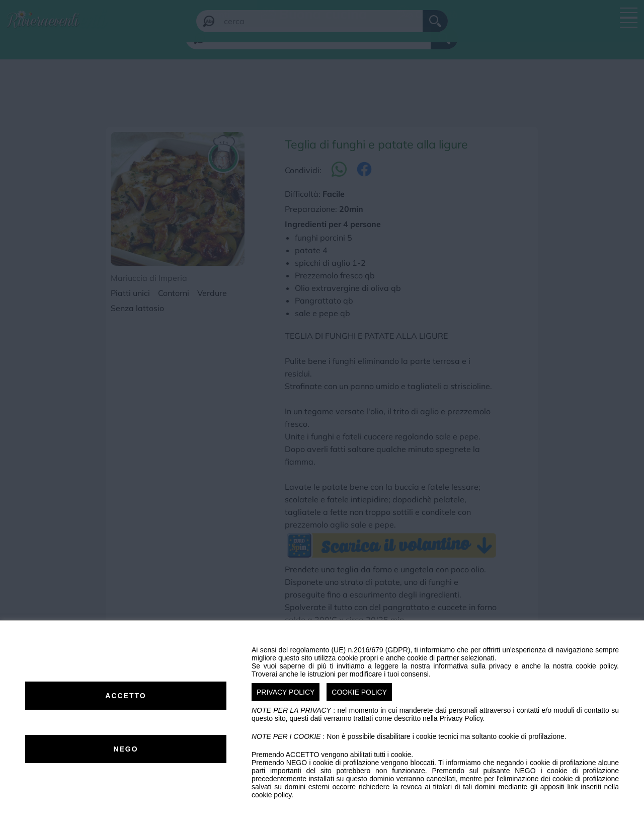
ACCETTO (126, 696)
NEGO (126, 749)
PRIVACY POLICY (286, 692)
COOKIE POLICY (359, 692)
